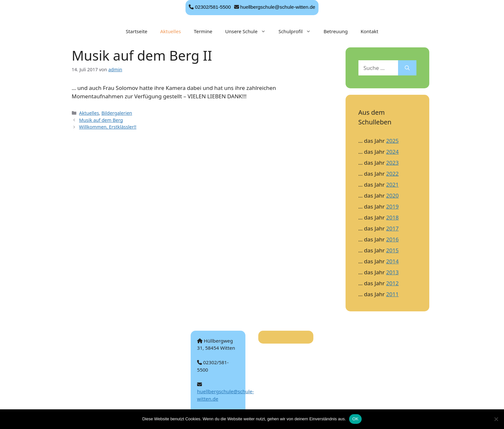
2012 (392, 283)
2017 (392, 228)
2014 (392, 261)
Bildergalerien (117, 113)
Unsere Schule (248, 31)
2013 (392, 272)
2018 (392, 217)
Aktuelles (171, 31)
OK (355, 419)
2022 (392, 174)
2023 (392, 163)
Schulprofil (298, 31)
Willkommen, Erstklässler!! (108, 127)
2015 (392, 250)
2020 (392, 195)
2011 (392, 294)
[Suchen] (407, 68)
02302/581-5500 (213, 7)
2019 (392, 206)
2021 (392, 185)
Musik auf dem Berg (101, 120)
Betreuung (336, 31)
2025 (392, 141)
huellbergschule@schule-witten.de (278, 7)
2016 (392, 239)
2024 (392, 152)
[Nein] (496, 419)
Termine (203, 31)
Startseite (136, 31)
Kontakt (370, 31)
